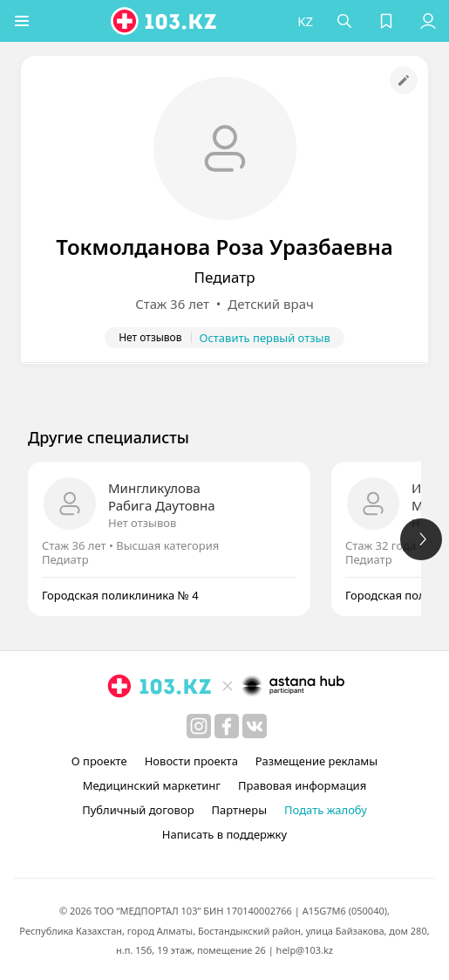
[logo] (165, 21)
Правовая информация (302, 785)
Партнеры (240, 810)
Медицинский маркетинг (152, 785)
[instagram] (199, 726)
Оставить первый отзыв (265, 338)
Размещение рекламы (316, 761)
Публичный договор (138, 810)
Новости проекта (191, 761)
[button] (22, 21)
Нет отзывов (142, 523)
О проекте (99, 761)
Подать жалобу (326, 810)
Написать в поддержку (224, 834)
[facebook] (227, 726)
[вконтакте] (255, 726)
